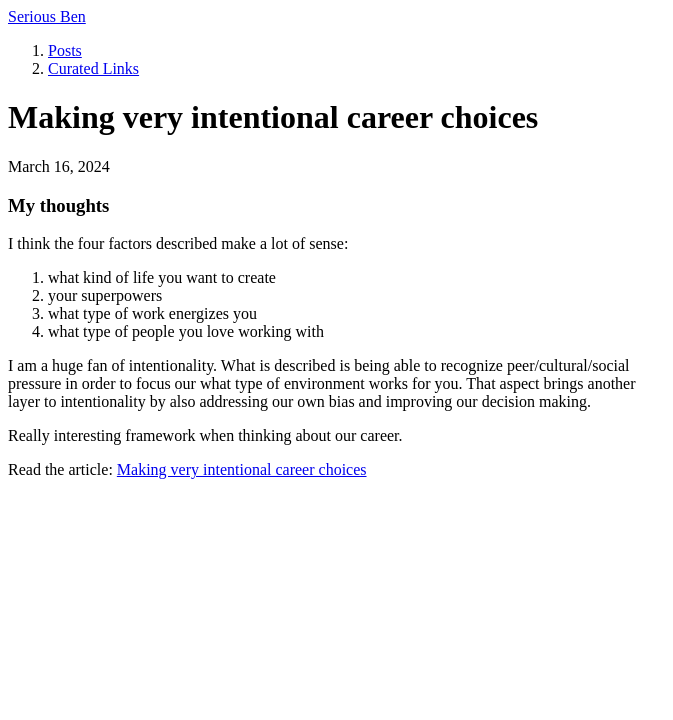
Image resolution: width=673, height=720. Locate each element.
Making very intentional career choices (242, 469)
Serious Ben (47, 16)
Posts (65, 50)
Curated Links (93, 68)
